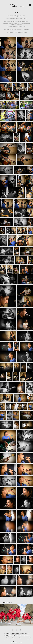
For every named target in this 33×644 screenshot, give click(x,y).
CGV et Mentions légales (16, 642)
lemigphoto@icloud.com (17, 641)
